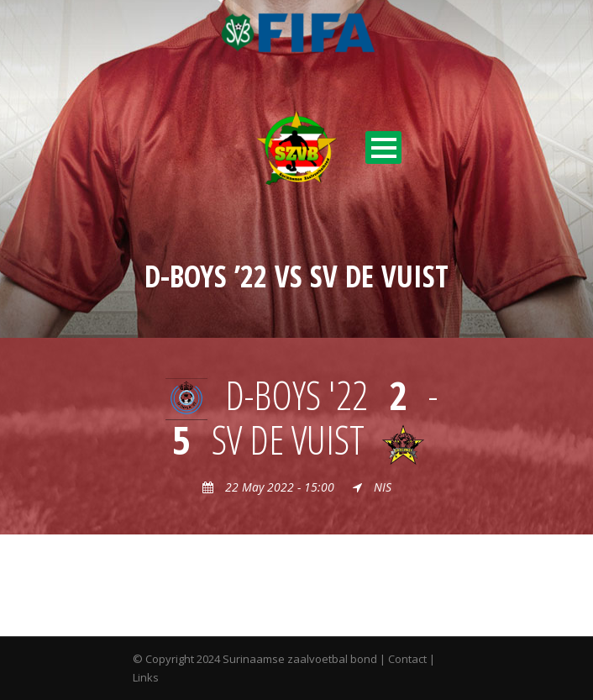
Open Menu (383, 147)
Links (146, 677)
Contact (407, 659)
